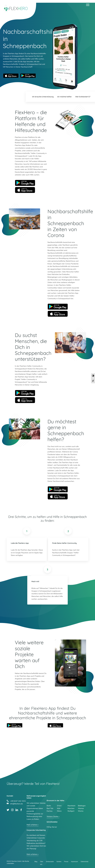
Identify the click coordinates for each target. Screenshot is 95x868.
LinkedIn (17, 810)
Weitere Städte (52, 817)
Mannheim (71, 806)
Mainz (59, 811)
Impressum (74, 862)
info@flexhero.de (16, 804)
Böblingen (82, 806)
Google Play (25, 183)
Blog (36, 862)
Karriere (59, 862)
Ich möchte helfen (64, 97)
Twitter (8, 810)
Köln (59, 808)
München (71, 808)
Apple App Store (11, 76)
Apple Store (25, 190)
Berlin (49, 806)
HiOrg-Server (52, 827)
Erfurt (59, 806)
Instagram (12, 810)
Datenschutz (85, 862)
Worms (81, 811)
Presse (66, 862)
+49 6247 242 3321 (18, 801)
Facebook (21, 810)
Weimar (81, 808)
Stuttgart (71, 811)
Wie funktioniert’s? (83, 97)
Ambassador (50, 862)
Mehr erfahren (32, 825)
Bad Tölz (50, 808)
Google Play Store (28, 76)
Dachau (50, 811)
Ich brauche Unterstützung (43, 97)
